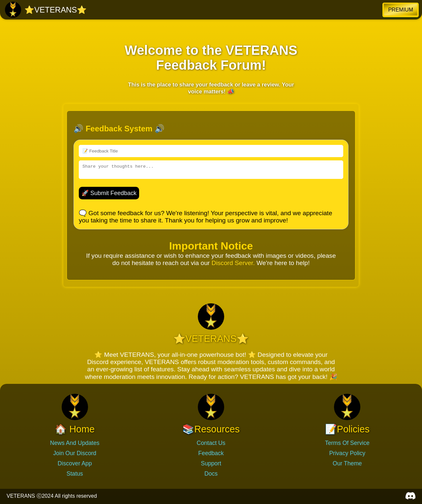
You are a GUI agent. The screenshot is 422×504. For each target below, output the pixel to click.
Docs (211, 474)
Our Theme (347, 463)
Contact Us (211, 443)
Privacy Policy (347, 453)
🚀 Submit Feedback (109, 193)
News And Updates (75, 443)
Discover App (75, 463)
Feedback (211, 453)
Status (75, 474)
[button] (401, 10)
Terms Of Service (347, 443)
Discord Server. (233, 263)
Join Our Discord (75, 453)
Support (211, 463)
